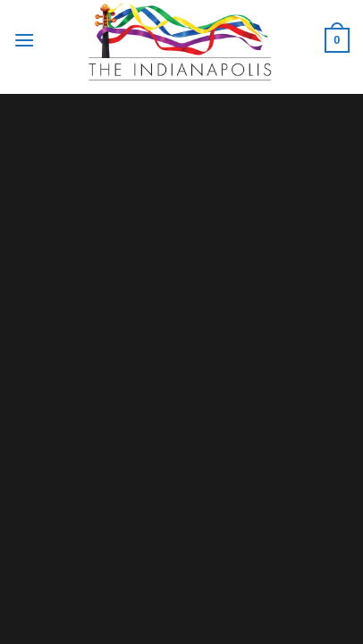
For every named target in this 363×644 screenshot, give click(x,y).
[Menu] (24, 40)
